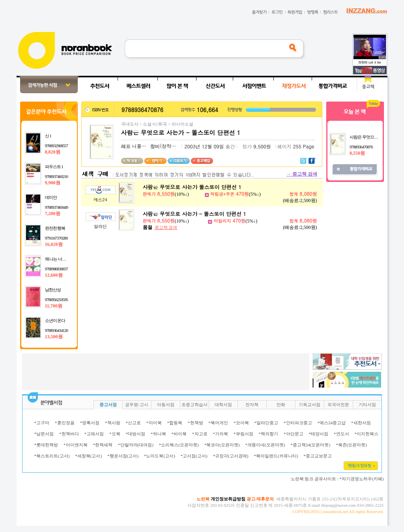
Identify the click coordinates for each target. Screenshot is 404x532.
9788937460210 (57, 176)
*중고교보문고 (318, 456)
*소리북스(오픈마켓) (179, 445)
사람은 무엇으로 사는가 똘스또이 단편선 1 (192, 187)
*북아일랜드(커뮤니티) (276, 456)
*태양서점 (319, 434)
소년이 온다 (55, 320)
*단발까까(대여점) (136, 445)
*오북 (115, 434)
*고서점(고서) (194, 456)
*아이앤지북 (76, 445)
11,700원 (54, 306)
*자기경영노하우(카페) (362, 479)
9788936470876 (361, 147)
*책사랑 (113, 423)
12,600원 (54, 275)
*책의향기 (269, 434)
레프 (126, 146)
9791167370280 (56, 238)
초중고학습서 (195, 405)
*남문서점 (44, 434)
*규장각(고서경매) (231, 456)
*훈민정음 (65, 423)
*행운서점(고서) (123, 456)
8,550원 (357, 153)
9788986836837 (57, 269)
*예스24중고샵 (332, 423)
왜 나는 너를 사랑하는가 (66, 259)
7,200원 (53, 214)
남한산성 (53, 290)
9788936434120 (57, 330)
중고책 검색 (302, 174)
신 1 (48, 136)
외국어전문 (338, 405)
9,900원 (53, 183)
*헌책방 (195, 423)
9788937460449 (57, 207)
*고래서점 (94, 434)
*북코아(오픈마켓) (222, 445)
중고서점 (108, 405)
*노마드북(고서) (160, 456)
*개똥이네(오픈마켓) (265, 445)
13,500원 (54, 337)
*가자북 (221, 434)
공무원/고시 (137, 405)
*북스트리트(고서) (52, 456)
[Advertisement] (166, 371)
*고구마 (42, 423)
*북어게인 (219, 423)
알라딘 (100, 226)
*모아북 (241, 423)
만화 (281, 405)
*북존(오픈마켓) (351, 445)
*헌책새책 (103, 445)
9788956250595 (57, 300)
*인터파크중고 (298, 423)
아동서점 (166, 405)
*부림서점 (243, 434)
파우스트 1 (54, 167)
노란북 (203, 499)
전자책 (252, 405)
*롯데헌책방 (46, 445)
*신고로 (134, 423)
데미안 (51, 197)
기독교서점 (310, 405)
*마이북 (154, 423)
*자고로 (200, 434)
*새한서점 (361, 423)
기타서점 (367, 405)
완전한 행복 (55, 228)
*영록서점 (90, 423)
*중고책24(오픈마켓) (310, 445)
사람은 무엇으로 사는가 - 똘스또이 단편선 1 (195, 214)
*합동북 (175, 423)
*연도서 (341, 434)
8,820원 (53, 152)
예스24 (100, 199)
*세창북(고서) (88, 456)
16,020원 (54, 244)
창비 (155, 146)
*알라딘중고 (267, 423)
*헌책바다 (69, 434)
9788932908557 (57, 146)
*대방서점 (136, 434)
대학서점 (223, 405)
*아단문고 (294, 434)
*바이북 (179, 434)
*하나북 (158, 434)
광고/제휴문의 (260, 499)
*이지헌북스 (367, 434)
